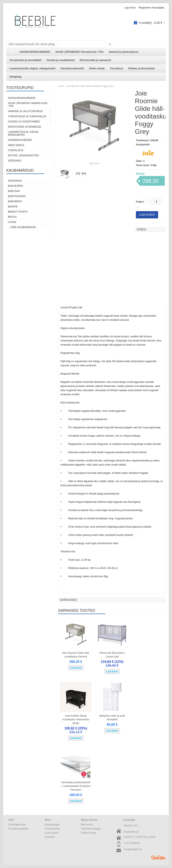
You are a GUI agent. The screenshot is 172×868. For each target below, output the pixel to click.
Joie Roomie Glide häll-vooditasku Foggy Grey (90, 86)
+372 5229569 (132, 843)
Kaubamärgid (52, 825)
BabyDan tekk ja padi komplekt (112, 718)
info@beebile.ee (133, 849)
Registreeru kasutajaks (151, 8)
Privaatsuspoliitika (18, 829)
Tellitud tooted (89, 833)
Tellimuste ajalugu (91, 829)
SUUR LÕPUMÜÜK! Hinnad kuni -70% (79, 52)
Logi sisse (130, 8)
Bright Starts (18, 212)
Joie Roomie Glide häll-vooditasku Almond (76, 655)
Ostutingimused (17, 825)
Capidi (12, 222)
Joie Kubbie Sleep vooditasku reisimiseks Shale (76, 719)
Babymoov (15, 201)
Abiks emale (97, 68)
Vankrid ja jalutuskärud (123, 52)
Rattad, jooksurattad (142, 68)
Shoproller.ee (159, 858)
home (61, 86)
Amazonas (15, 181)
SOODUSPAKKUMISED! (35, 52)
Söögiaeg (15, 77)
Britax (12, 217)
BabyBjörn (15, 186)
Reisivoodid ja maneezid (95, 60)
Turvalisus (117, 68)
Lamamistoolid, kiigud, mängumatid (32, 68)
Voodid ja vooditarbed (61, 60)
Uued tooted (51, 833)
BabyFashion (17, 196)
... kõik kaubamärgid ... (23, 227)
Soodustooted (52, 829)
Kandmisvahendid (72, 68)
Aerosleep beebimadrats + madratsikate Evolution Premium (76, 786)
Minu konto (87, 825)
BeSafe (13, 207)
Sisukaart (50, 837)
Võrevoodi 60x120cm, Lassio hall (112, 655)
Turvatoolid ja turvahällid (25, 60)
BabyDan (14, 191)
